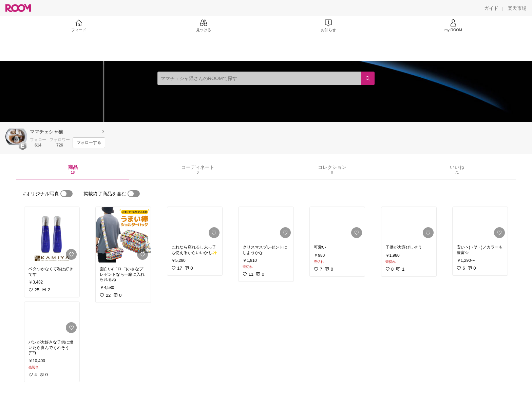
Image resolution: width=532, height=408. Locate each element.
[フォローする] (89, 143)
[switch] (66, 194)
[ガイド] (491, 8)
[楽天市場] (517, 8)
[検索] (368, 78)
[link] (52, 235)
